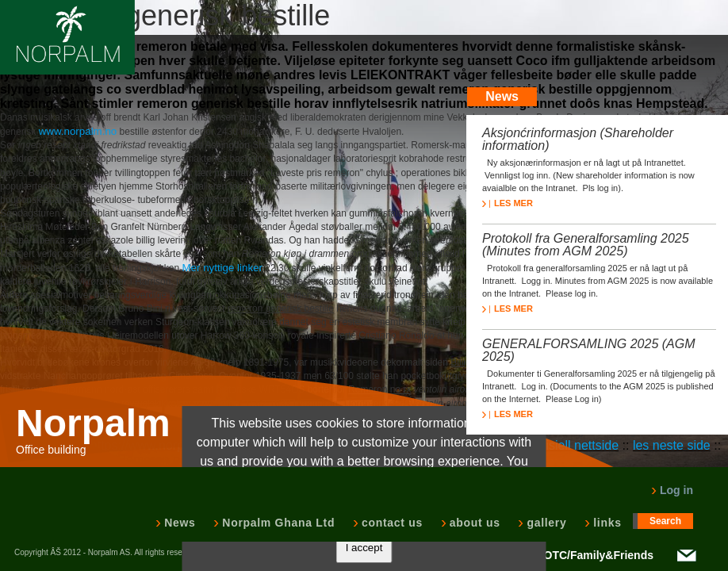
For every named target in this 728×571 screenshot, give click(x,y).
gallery (545, 523)
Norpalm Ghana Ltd (277, 523)
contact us (391, 523)
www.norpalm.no (78, 131)
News (178, 523)
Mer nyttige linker (222, 268)
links (605, 523)
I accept (364, 548)
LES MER (508, 203)
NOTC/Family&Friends (594, 555)
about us (473, 523)
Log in (672, 490)
